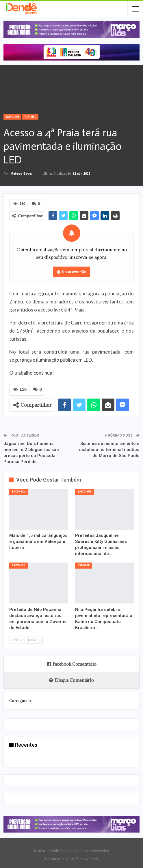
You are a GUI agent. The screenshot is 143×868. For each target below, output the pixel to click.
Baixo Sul (12, 117)
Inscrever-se (74, 272)
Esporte (84, 565)
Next (34, 640)
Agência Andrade (85, 859)
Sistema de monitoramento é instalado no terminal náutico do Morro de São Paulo (109, 450)
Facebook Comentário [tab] (72, 664)
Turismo (30, 117)
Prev (17, 640)
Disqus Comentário (71, 680)
